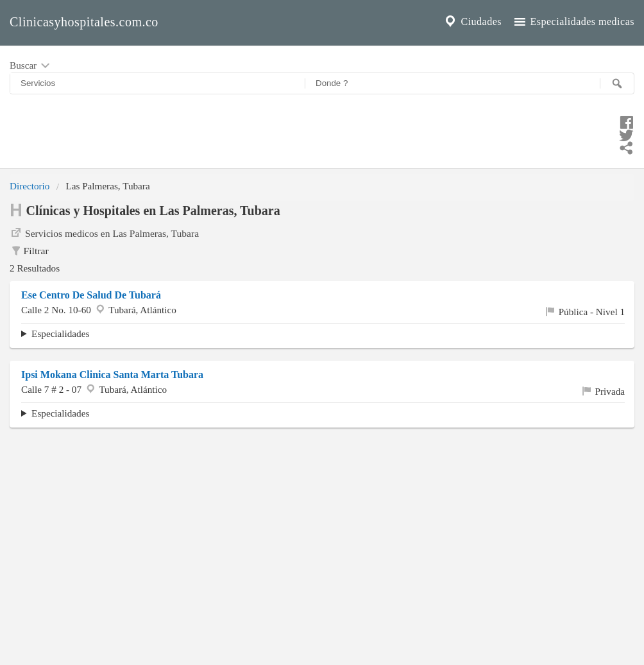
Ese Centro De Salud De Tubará (91, 295)
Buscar (31, 66)
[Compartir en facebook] (322, 121)
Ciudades (472, 22)
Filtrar (29, 251)
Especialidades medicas (573, 22)
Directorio (30, 186)
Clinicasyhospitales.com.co (84, 22)
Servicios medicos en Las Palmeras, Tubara (104, 232)
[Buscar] (617, 83)
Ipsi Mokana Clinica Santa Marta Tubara (112, 375)
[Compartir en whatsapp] (322, 146)
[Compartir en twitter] (322, 134)
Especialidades (60, 333)
